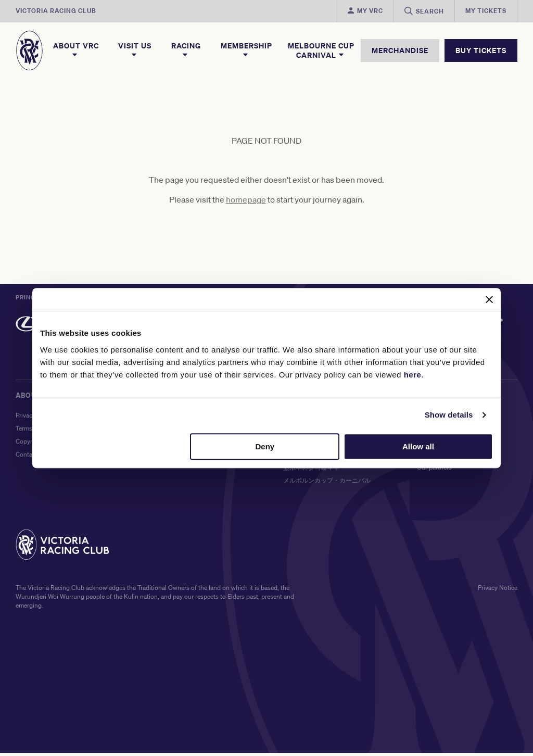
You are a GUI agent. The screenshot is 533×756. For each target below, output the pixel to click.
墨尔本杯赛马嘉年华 (311, 470)
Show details (449, 415)
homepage (246, 203)
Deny (265, 446)
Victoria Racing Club (56, 11)
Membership (246, 50)
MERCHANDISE (400, 50)
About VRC (76, 50)
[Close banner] (489, 299)
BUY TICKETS (481, 50)
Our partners (434, 470)
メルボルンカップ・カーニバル (327, 483)
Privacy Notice (498, 591)
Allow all (418, 446)
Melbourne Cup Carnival (321, 51)
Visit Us (135, 50)
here (413, 375)
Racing (186, 50)
